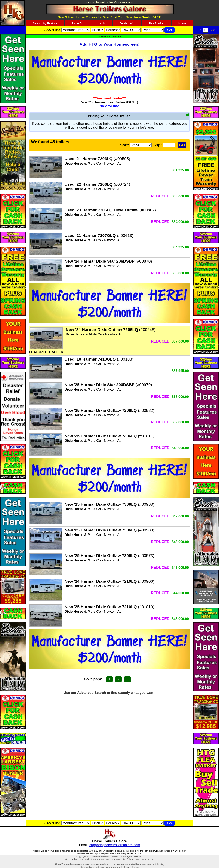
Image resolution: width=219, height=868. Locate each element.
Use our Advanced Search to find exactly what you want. (110, 693)
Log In (101, 23)
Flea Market (156, 23)
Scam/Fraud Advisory (109, 36)
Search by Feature (45, 23)
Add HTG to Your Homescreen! (110, 44)
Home (182, 23)
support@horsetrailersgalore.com (115, 845)
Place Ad (77, 23)
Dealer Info (127, 23)
